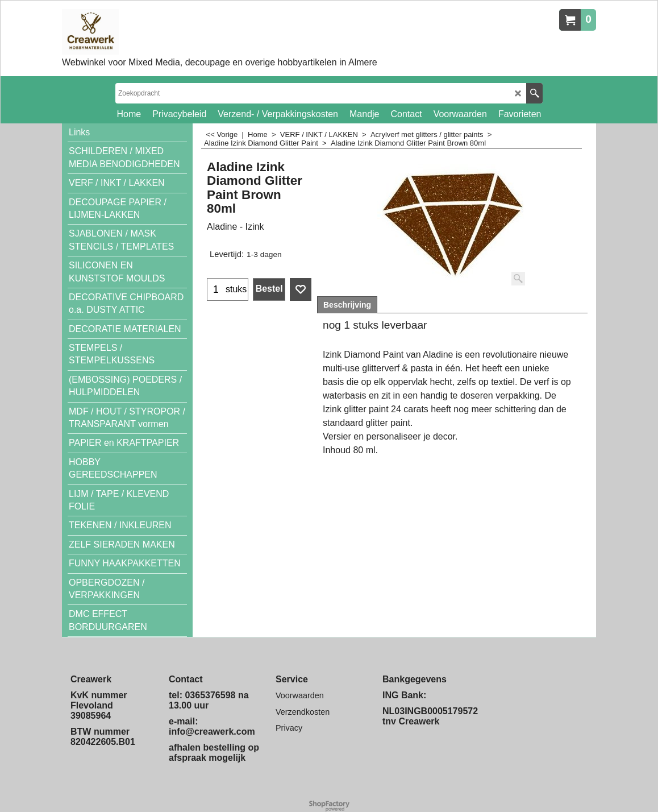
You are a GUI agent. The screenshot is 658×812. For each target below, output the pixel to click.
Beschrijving (347, 305)
